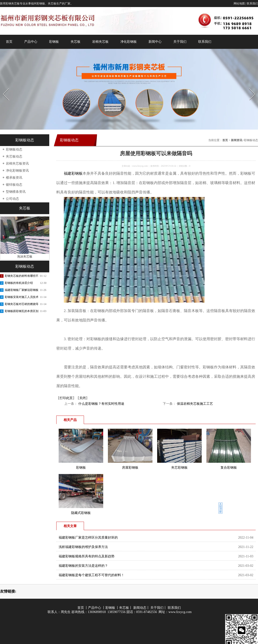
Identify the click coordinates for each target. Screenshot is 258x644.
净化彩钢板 (129, 42)
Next (249, 87)
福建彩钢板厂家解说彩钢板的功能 (22, 291)
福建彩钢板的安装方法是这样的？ (83, 566)
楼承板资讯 (14, 178)
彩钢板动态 (14, 149)
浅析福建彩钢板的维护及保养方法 (83, 547)
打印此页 (66, 398)
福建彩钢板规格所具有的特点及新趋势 (87, 556)
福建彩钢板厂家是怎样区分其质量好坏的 (88, 538)
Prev (3, 87)
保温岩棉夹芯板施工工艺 (194, 404)
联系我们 (252, 4)
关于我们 (180, 42)
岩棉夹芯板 (100, 42)
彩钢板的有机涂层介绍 (19, 283)
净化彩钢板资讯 (17, 171)
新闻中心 (155, 42)
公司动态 (12, 199)
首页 (9, 42)
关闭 (83, 398)
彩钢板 (54, 42)
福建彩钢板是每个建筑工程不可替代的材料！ (91, 575)
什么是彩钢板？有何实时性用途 (101, 404)
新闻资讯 (237, 140)
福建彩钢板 (73, 173)
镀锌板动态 (14, 185)
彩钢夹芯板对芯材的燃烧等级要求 (22, 305)
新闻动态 (140, 608)
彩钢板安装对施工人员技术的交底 (22, 298)
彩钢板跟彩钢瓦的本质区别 (22, 311)
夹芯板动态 (14, 156)
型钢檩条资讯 (16, 192)
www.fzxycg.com (140, 166)
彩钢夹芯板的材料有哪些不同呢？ (22, 277)
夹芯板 (76, 42)
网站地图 (239, 4)
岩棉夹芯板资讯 (17, 164)
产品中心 (31, 42)
